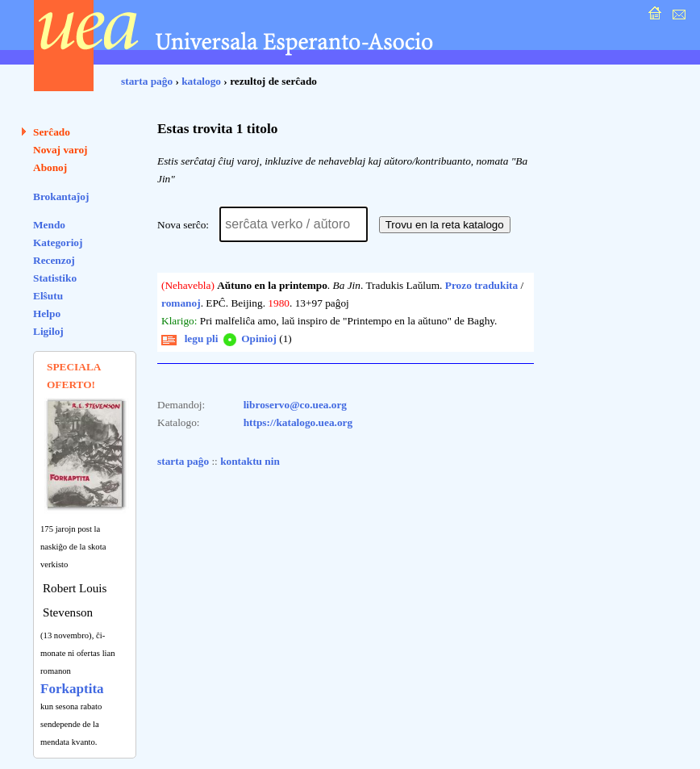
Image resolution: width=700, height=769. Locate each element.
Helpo (47, 313)
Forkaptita (72, 689)
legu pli (190, 339)
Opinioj (249, 339)
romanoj (181, 303)
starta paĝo (147, 81)
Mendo (49, 225)
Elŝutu (48, 296)
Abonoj (50, 167)
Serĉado (52, 132)
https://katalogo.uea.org (298, 422)
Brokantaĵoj (61, 196)
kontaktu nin (250, 461)
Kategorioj (58, 242)
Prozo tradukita (481, 285)
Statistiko (55, 278)
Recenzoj (54, 260)
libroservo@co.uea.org (295, 405)
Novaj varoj (60, 150)
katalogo (201, 81)
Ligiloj (48, 331)
